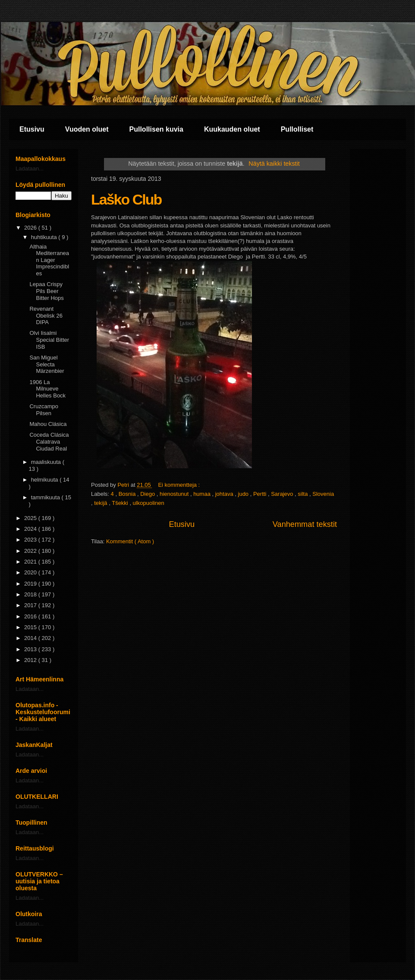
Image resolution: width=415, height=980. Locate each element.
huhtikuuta (45, 237)
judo (244, 494)
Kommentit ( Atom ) (130, 541)
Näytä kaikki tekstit (274, 164)
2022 (31, 551)
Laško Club (126, 199)
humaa (203, 494)
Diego (148, 494)
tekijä (101, 503)
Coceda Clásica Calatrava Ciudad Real (49, 441)
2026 (31, 228)
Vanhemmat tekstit (305, 524)
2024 (31, 529)
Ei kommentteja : (179, 485)
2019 (31, 584)
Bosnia (128, 494)
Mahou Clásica (48, 424)
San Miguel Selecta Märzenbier (47, 364)
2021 (31, 562)
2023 (31, 540)
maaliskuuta (47, 462)
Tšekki (121, 503)
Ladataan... (30, 169)
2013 (31, 649)
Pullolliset (297, 129)
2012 (31, 660)
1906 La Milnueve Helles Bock (47, 389)
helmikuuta (45, 480)
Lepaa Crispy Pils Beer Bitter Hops (46, 291)
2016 (31, 616)
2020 (31, 572)
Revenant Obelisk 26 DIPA (46, 315)
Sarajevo (283, 494)
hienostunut (175, 494)
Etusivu (32, 129)
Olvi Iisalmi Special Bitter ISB (49, 340)
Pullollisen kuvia (156, 129)
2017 (31, 605)
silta (303, 494)
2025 (31, 518)
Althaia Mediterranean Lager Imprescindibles (49, 260)
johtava (225, 494)
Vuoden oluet (87, 129)
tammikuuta (46, 497)
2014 (31, 638)
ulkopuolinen (149, 503)
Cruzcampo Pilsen (44, 410)
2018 (31, 594)
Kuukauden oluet (232, 129)
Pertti (261, 494)
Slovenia (323, 494)
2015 (31, 627)
